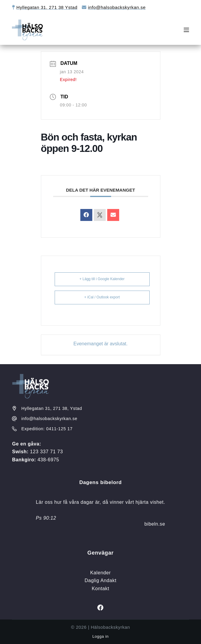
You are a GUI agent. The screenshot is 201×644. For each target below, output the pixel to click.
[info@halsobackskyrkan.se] (14, 419)
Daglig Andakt (100, 580)
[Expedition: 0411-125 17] (14, 429)
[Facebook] (100, 608)
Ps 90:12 (46, 518)
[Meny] (186, 30)
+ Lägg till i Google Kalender (102, 279)
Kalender (100, 573)
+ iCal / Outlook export (102, 297)
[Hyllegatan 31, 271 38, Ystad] (14, 408)
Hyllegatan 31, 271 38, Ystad (52, 408)
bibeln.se (155, 524)
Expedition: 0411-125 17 (47, 429)
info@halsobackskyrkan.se (117, 7)
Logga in (100, 636)
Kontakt (100, 589)
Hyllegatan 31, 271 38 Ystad (47, 7)
